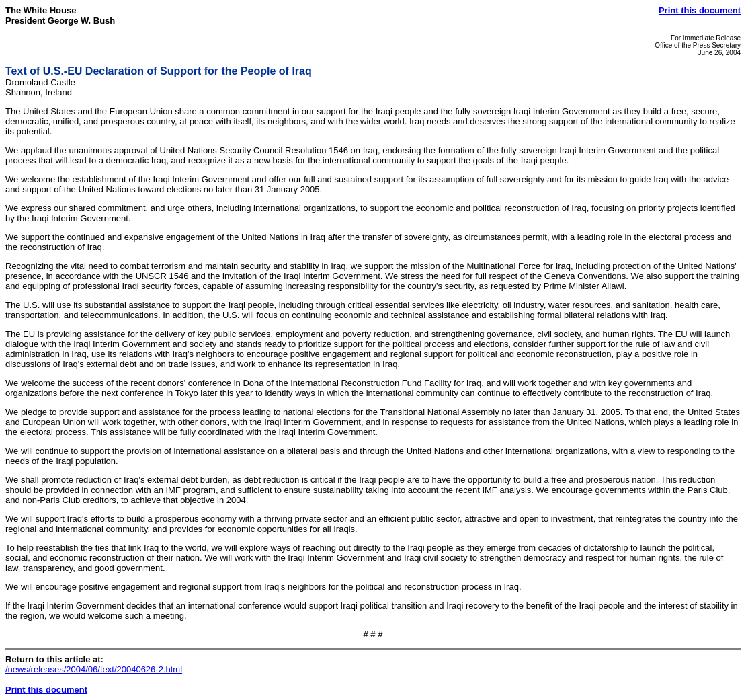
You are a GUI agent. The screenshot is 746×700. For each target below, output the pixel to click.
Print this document (700, 10)
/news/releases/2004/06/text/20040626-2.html (94, 669)
